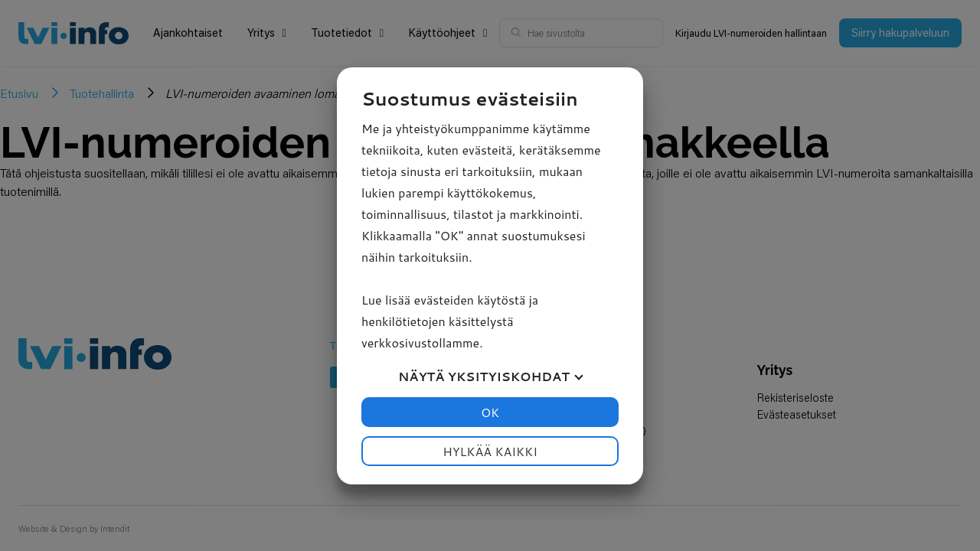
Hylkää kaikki (490, 451)
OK (490, 412)
